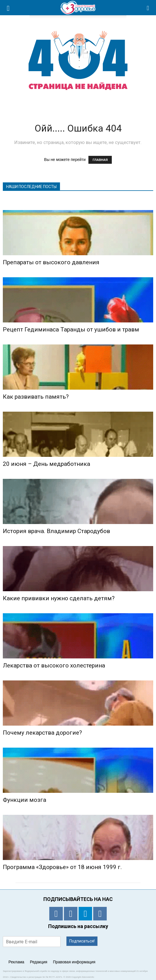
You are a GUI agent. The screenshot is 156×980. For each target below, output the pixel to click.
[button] (148, 8)
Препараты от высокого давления (51, 262)
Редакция (39, 962)
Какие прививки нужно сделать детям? (59, 598)
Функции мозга (24, 800)
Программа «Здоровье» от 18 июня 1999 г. (62, 867)
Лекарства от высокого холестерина (54, 665)
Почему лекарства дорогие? (42, 733)
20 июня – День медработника (46, 464)
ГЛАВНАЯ (100, 160)
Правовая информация (74, 962)
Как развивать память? (36, 397)
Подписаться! (82, 941)
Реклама (16, 962)
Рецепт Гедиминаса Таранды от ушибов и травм (71, 329)
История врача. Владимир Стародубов (56, 531)
